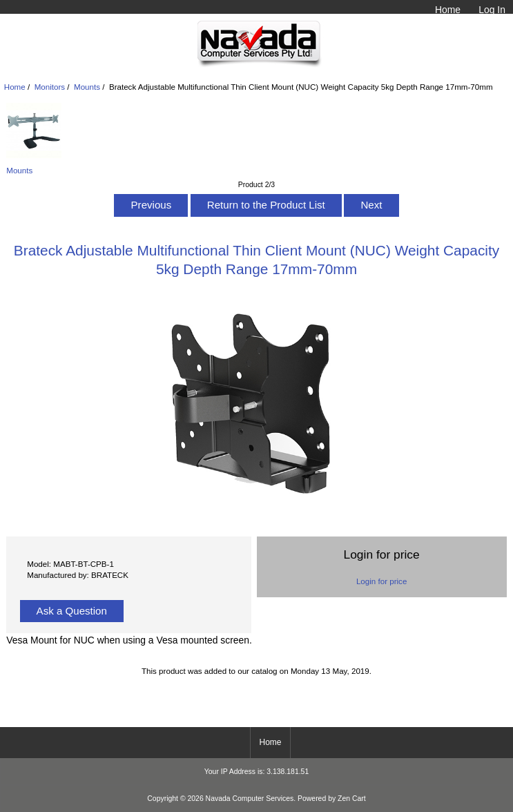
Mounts (87, 87)
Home (448, 10)
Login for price (381, 581)
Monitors (50, 87)
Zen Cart (352, 799)
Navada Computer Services (250, 799)
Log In (492, 10)
